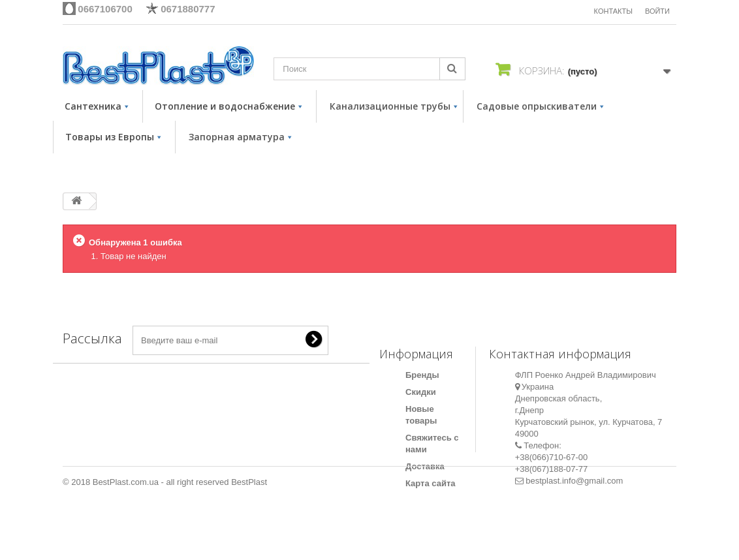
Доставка (425, 466)
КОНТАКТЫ (613, 11)
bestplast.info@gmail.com (574, 481)
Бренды (422, 375)
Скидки (421, 392)
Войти (657, 11)
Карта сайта (431, 483)
